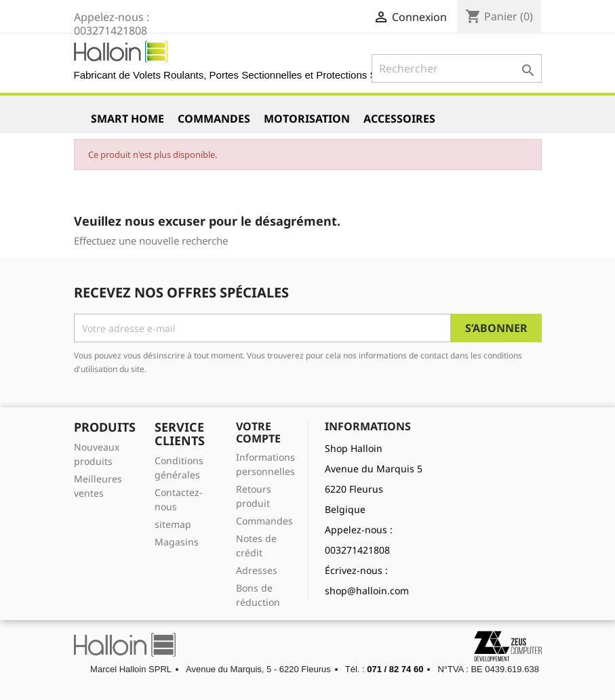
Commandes (214, 119)
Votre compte (258, 432)
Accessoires (399, 119)
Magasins (177, 542)
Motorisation (307, 119)
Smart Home (127, 119)
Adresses (257, 570)
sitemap (173, 524)
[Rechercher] (457, 68)
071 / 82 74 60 (395, 669)
